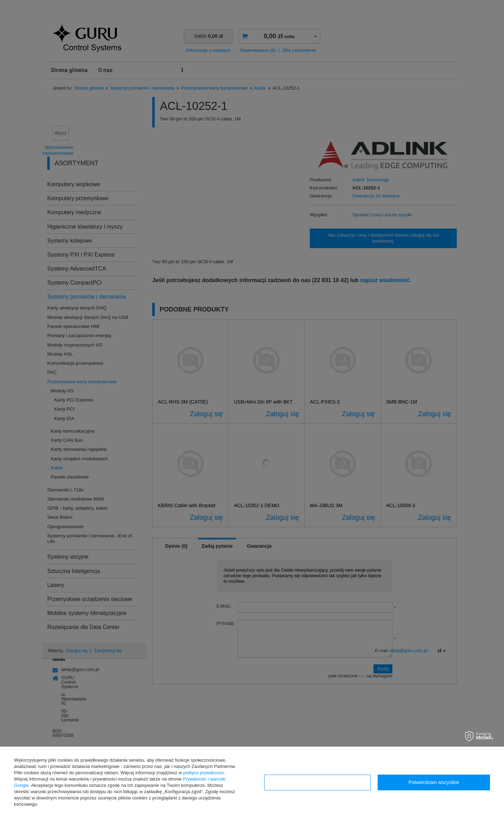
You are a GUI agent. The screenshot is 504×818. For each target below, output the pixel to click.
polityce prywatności (203, 773)
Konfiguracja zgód (317, 782)
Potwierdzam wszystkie (434, 782)
